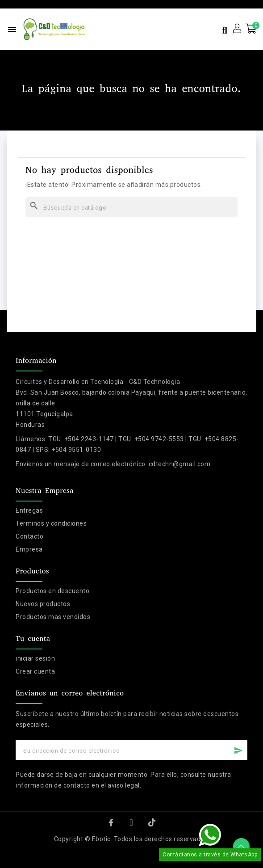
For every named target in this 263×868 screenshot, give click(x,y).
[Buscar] (131, 207)
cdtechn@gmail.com (180, 464)
